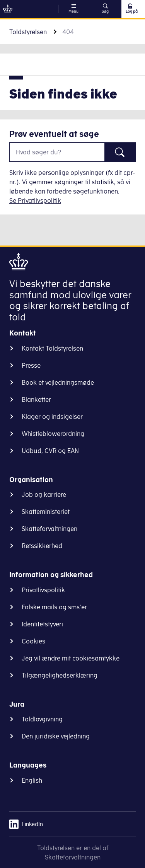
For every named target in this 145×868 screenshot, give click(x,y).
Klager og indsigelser (52, 417)
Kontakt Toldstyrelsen (52, 348)
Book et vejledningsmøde (58, 382)
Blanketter (36, 399)
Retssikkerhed (42, 546)
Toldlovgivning (42, 719)
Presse (31, 365)
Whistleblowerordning (53, 434)
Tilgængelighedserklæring (60, 675)
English (32, 780)
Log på (131, 9)
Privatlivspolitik (43, 590)
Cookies (33, 641)
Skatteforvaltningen (49, 529)
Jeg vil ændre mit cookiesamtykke (71, 658)
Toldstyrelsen (28, 32)
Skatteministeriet (46, 512)
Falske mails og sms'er (54, 607)
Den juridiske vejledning (56, 736)
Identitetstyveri (42, 624)
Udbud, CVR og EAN (50, 451)
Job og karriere (44, 495)
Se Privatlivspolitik (35, 201)
